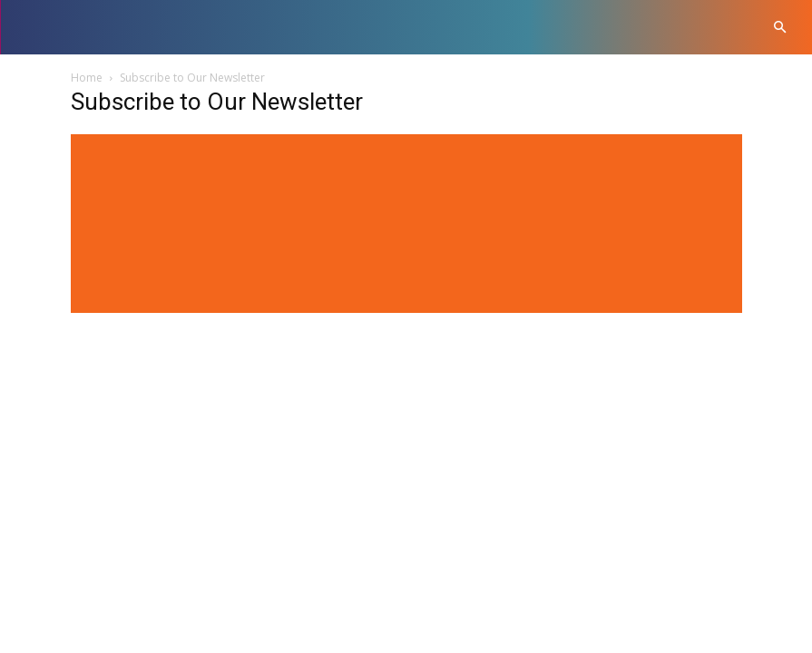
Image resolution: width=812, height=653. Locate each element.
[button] (780, 28)
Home (87, 78)
